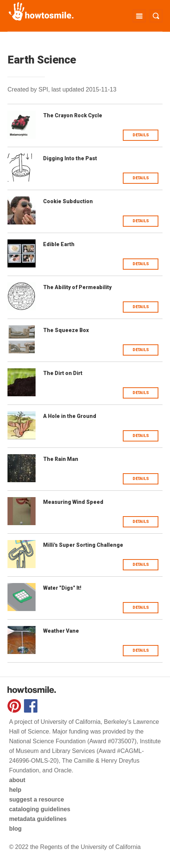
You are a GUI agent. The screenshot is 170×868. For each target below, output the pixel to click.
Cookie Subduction (68, 201)
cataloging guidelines (40, 809)
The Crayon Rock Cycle (73, 115)
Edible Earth (59, 244)
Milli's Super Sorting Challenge (83, 545)
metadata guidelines (38, 819)
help (15, 790)
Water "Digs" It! (62, 588)
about (17, 780)
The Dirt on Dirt (63, 373)
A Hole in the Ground (70, 416)
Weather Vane (61, 631)
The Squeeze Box (66, 330)
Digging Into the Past (70, 158)
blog (15, 829)
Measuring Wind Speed (73, 502)
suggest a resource (37, 799)
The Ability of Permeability (77, 287)
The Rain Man (61, 459)
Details (141, 135)
